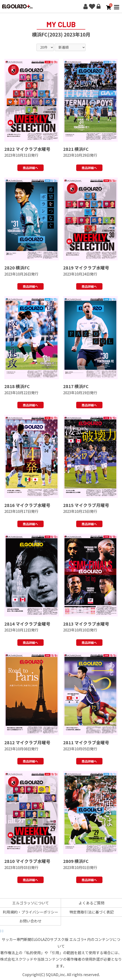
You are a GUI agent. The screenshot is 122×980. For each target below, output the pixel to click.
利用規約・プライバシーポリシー (30, 912)
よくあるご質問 (91, 903)
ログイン (99, 7)
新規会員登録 (86, 7)
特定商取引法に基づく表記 (92, 912)
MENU (117, 10)
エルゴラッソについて (30, 903)
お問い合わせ (30, 921)
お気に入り (92, 7)
